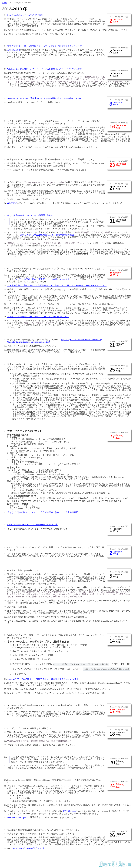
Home (4, 3)
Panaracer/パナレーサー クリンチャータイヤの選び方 (32, 525)
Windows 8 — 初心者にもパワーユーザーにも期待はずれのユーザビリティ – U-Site (45, 69)
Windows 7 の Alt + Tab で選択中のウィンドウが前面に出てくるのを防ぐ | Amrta (44, 98)
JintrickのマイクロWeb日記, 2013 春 (29, 848)
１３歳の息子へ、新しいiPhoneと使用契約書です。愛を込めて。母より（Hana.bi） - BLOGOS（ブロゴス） (57, 286)
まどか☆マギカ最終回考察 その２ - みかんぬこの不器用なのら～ (38, 317)
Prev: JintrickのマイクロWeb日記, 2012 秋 (26, 15)
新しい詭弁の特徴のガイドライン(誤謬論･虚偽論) (30, 215)
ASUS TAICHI (14, 50)
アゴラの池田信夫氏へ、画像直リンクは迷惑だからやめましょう (46, 279)
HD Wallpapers (69, 811)
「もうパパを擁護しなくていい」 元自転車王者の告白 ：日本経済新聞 (43, 512)
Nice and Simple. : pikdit (18, 817)
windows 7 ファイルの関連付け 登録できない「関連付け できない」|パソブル (43, 679)
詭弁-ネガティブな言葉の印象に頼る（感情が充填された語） (48, 235)
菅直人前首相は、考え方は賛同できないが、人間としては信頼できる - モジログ (44, 46)
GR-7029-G (12, 203)
